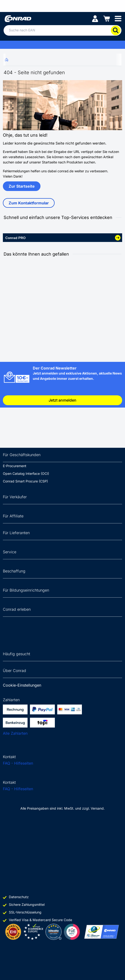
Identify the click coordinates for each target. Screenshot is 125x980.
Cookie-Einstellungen (22, 685)
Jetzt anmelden (62, 400)
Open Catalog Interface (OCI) (26, 473)
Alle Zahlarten (15, 733)
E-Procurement (15, 466)
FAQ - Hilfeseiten (18, 763)
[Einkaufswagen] (107, 18)
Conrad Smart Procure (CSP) (25, 481)
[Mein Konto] (95, 18)
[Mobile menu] (118, 18)
